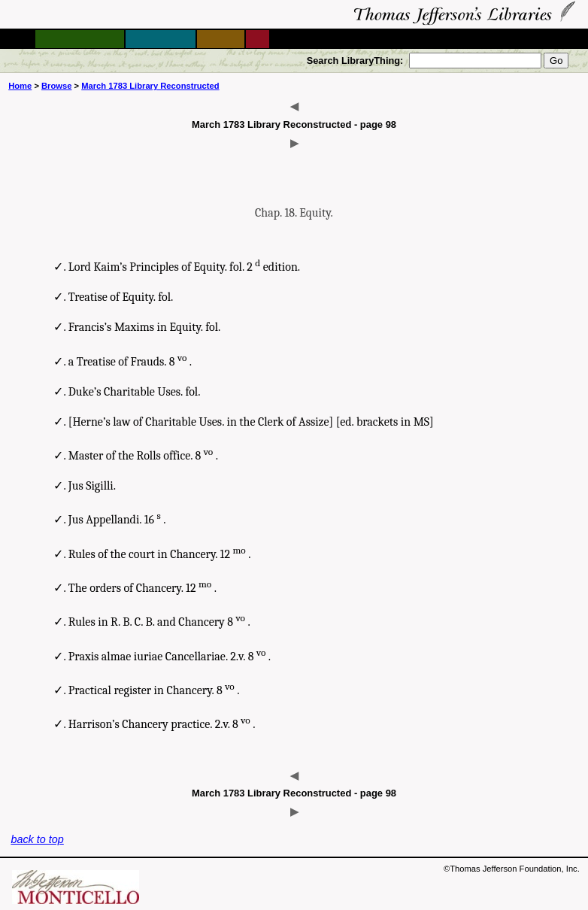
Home (20, 86)
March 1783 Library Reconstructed (150, 86)
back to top (37, 839)
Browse (56, 86)
